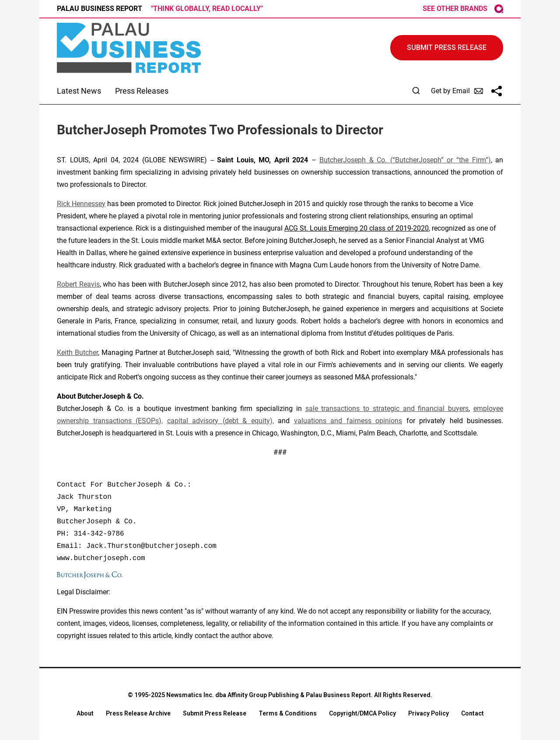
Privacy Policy (429, 713)
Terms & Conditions (288, 713)
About (85, 713)
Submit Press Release (215, 713)
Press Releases (142, 91)
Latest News (79, 91)
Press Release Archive (138, 713)
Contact (472, 713)
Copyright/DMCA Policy (362, 713)
